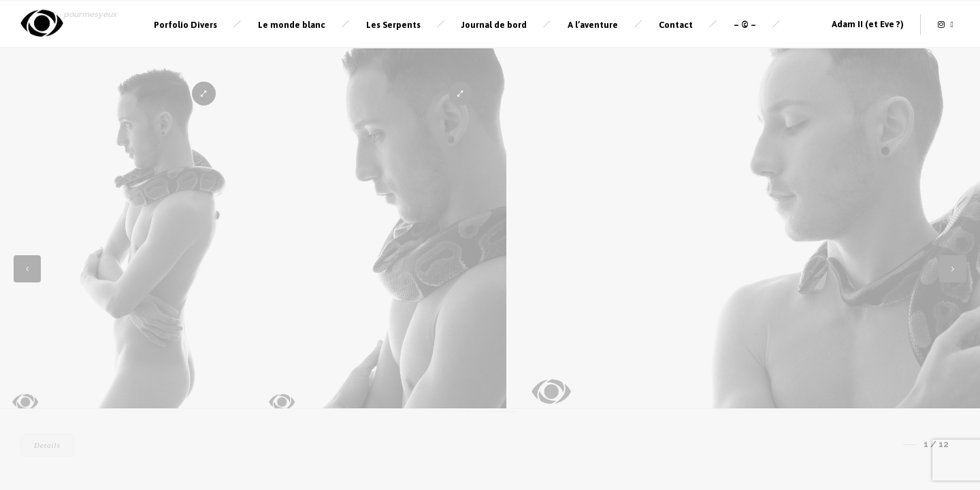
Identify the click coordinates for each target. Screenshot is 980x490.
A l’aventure (593, 23)
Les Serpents (393, 23)
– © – (745, 23)
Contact (676, 23)
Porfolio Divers (185, 23)
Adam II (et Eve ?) (868, 23)
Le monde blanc (292, 23)
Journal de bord (494, 23)
